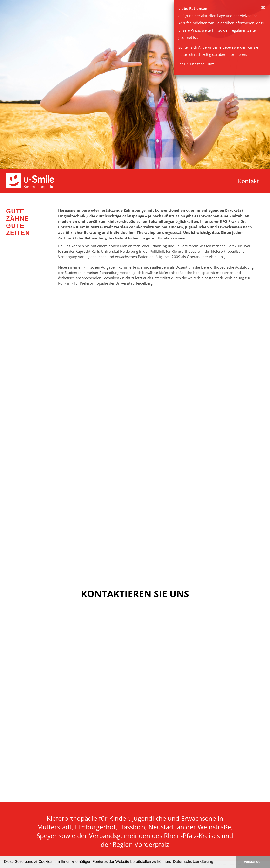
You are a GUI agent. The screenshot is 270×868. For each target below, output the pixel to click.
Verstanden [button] (253, 862)
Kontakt (249, 181)
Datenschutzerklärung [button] (193, 862)
